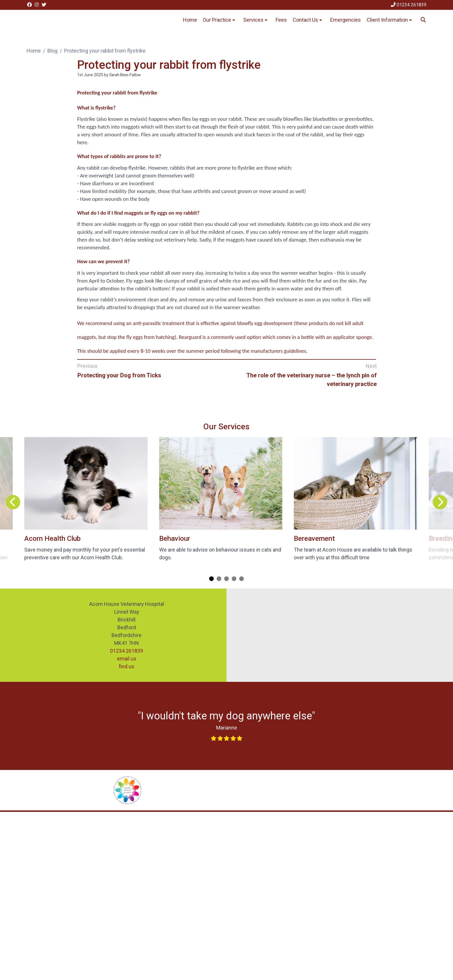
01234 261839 (127, 651)
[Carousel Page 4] (234, 579)
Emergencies (346, 20)
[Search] (423, 20)
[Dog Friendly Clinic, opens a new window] (389, 790)
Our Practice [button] (220, 20)
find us (127, 666)
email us (127, 659)
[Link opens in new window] (226, 725)
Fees (281, 20)
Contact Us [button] (308, 20)
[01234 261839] (408, 5)
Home (190, 20)
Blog (52, 51)
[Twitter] (44, 5)
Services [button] (256, 20)
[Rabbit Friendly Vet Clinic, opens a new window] (279, 790)
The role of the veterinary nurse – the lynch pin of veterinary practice (312, 380)
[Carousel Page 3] (226, 579)
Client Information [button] (390, 20)
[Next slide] (440, 502)
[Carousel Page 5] (242, 579)
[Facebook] (29, 5)
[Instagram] (37, 5)
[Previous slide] (13, 502)
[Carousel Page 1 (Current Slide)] (211, 579)
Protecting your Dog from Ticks (119, 375)
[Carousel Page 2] (219, 579)
